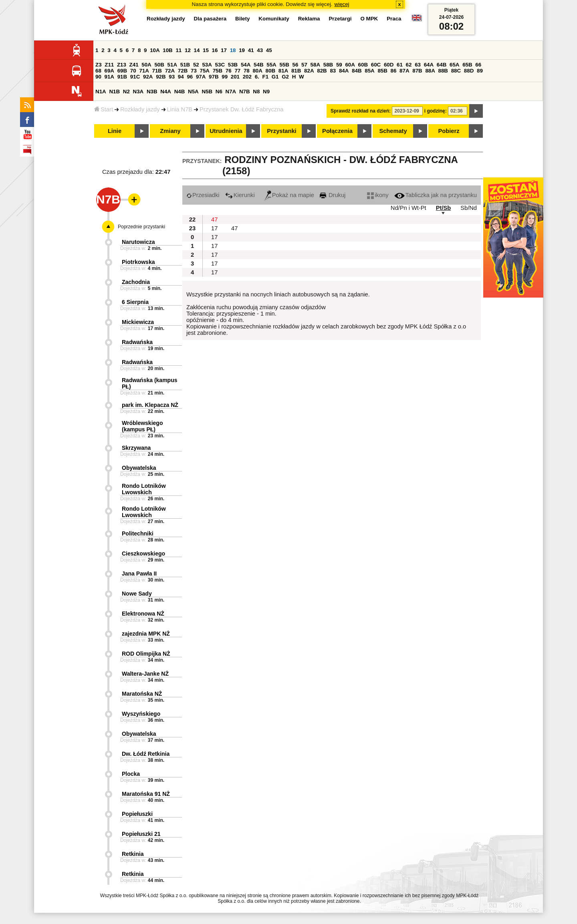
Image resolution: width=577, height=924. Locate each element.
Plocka (131, 774)
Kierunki (240, 195)
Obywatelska (139, 468)
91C (135, 77)
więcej (342, 4)
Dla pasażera (210, 19)
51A (172, 65)
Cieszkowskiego (143, 554)
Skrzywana (136, 448)
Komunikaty (274, 19)
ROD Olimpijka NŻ (146, 654)
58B (328, 65)
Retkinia (133, 854)
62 (409, 65)
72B (183, 71)
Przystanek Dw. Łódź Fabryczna (241, 109)
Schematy (393, 131)
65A (454, 65)
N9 (266, 92)
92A (148, 77)
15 (206, 50)
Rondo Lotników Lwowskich (144, 489)
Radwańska (137, 342)
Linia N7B (180, 109)
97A (201, 77)
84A (344, 71)
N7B (245, 92)
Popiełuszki (137, 814)
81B (296, 71)
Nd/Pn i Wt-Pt (409, 208)
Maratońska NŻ (142, 694)
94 (181, 77)
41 (251, 50)
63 (418, 65)
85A (369, 71)
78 (247, 71)
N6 (219, 92)
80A (257, 71)
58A (315, 65)
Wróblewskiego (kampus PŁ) (142, 426)
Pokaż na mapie (289, 195)
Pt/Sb (443, 208)
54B (258, 65)
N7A (231, 92)
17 (224, 50)
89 (480, 71)
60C (376, 65)
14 (197, 50)
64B (442, 65)
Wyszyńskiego (141, 714)
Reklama (309, 19)
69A (109, 71)
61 (400, 65)
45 (269, 50)
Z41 (134, 65)
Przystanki (281, 131)
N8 (256, 92)
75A (205, 71)
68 (98, 71)
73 (194, 71)
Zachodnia (136, 282)
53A (207, 65)
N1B (114, 92)
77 (237, 71)
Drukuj (333, 195)
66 (478, 65)
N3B (152, 92)
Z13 (122, 65)
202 (247, 77)
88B (443, 71)
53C (220, 65)
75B (218, 71)
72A (170, 71)
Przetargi (340, 19)
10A (155, 50)
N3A (138, 92)
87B (417, 71)
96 (190, 77)
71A (144, 71)
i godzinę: (436, 111)
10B (167, 50)
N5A (193, 92)
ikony (378, 195)
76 (229, 71)
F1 (265, 77)
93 (172, 77)
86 (394, 71)
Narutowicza (138, 242)
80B (270, 71)
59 (339, 65)
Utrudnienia (226, 131)
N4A (166, 92)
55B (284, 65)
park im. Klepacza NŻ (150, 405)
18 (233, 50)
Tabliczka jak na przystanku (436, 195)
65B (467, 65)
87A (404, 71)
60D (389, 65)
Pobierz (449, 131)
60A (350, 65)
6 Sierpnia (135, 302)
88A (430, 71)
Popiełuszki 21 (141, 834)
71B (157, 71)
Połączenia (337, 131)
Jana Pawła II (139, 574)
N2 (126, 92)
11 (179, 50)
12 (188, 50)
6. (257, 77)
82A (309, 71)
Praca (394, 19)
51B (185, 65)
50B (159, 65)
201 (235, 77)
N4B (180, 92)
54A (246, 65)
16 (215, 50)
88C (456, 71)
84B (357, 71)
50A (146, 65)
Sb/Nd (469, 208)
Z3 (99, 65)
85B (382, 71)
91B (122, 77)
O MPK (369, 19)
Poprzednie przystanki (141, 227)
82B (322, 71)
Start (104, 109)
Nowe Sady (137, 594)
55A (271, 65)
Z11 (109, 65)
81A (283, 71)
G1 (275, 77)
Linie (115, 131)
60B (363, 65)
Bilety (242, 19)
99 (225, 77)
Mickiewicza (138, 322)
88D (469, 71)
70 (133, 71)
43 (260, 50)
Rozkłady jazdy (140, 109)
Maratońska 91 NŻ (146, 794)
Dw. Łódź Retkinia (146, 754)
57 (304, 65)
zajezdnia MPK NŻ (146, 634)
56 (296, 65)
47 (214, 219)
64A (429, 65)
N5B (207, 92)
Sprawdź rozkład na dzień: (361, 111)
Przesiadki (203, 195)
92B (161, 77)
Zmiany (170, 131)
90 (98, 77)
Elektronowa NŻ (143, 614)
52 (196, 65)
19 (242, 50)
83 (333, 71)
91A (109, 77)
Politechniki (138, 533)
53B (233, 65)
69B (122, 71)
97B (214, 77)
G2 (285, 77)
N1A (101, 92)
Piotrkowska (138, 262)
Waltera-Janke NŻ (145, 674)
